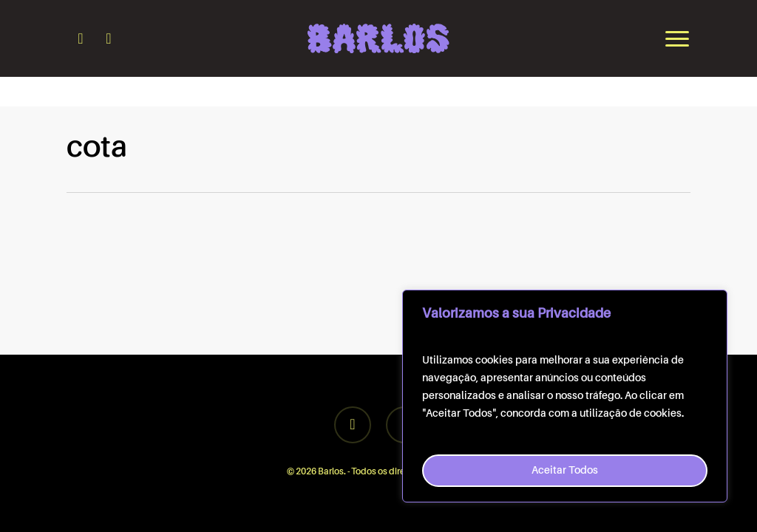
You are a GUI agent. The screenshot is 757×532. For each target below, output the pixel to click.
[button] (678, 38)
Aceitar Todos (565, 471)
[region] (565, 396)
